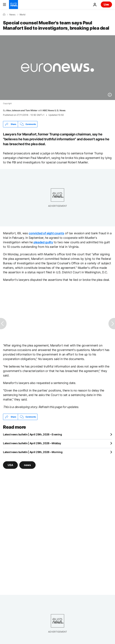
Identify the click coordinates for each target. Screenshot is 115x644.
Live (106, 4)
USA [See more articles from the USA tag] (10, 465)
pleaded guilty (43, 242)
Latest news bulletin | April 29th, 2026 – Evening (32, 434)
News (12, 15)
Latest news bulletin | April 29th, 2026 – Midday (32, 443)
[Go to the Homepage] (13, 5)
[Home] (4, 14)
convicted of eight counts (46, 233)
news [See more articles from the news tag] (27, 465)
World (22, 15)
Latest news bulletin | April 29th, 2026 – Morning (33, 452)
